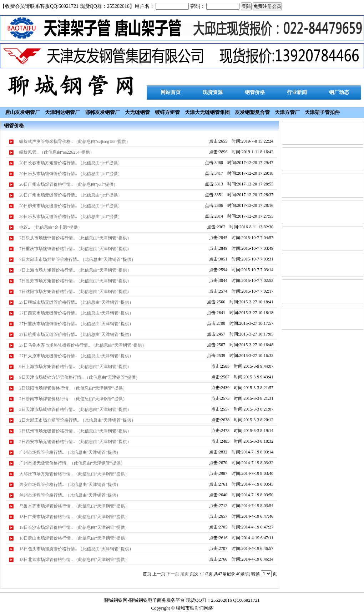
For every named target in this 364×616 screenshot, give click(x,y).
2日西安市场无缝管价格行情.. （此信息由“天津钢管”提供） (75, 442)
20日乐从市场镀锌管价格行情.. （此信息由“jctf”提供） (71, 174)
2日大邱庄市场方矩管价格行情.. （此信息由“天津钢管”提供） (77, 420)
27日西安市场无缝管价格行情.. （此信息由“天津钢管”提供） (76, 313)
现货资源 (213, 92)
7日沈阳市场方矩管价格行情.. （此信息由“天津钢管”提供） (75, 292)
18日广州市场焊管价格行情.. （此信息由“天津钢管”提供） (74, 517)
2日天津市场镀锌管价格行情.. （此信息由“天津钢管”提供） (75, 409)
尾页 (184, 574)
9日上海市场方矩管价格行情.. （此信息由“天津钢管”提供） (75, 367)
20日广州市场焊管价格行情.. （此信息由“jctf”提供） (69, 184)
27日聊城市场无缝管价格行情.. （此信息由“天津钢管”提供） (76, 302)
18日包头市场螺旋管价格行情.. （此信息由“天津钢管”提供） (76, 549)
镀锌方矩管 (167, 112)
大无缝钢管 (137, 112)
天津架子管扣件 (322, 112)
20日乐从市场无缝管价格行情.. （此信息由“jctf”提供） (71, 217)
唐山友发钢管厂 (22, 112)
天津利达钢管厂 (62, 112)
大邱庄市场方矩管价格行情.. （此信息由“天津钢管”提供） (74, 474)
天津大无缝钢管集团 (207, 112)
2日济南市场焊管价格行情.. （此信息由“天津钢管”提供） (73, 399)
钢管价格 (255, 92)
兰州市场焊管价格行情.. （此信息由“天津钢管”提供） (70, 495)
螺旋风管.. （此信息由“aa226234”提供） (57, 152)
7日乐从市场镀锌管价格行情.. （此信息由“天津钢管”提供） (75, 238)
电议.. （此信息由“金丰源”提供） (51, 227)
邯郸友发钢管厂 (102, 112)
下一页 (173, 574)
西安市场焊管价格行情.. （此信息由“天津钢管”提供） (70, 485)
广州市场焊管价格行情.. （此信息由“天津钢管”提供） (70, 452)
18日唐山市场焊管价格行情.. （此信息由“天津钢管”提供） (74, 538)
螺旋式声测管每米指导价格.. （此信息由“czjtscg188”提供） (75, 141)
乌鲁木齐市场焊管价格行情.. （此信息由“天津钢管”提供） (74, 506)
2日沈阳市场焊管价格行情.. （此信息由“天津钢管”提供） (73, 388)
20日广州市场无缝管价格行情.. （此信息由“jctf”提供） (71, 195)
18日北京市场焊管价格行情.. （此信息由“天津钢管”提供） (74, 560)
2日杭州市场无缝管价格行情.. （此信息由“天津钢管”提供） (75, 431)
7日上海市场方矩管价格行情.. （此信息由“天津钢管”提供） (75, 270)
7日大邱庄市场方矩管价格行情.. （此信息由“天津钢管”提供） (77, 259)
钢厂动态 (339, 92)
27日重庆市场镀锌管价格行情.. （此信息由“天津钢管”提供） (76, 324)
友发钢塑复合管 (252, 112)
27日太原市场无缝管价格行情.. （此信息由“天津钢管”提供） (76, 356)
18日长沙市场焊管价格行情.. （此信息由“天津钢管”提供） (74, 527)
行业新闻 (297, 92)
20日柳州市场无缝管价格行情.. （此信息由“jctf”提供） (71, 206)
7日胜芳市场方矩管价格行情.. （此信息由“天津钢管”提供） (75, 281)
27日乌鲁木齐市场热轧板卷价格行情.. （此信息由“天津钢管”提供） (83, 345)
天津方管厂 (287, 112)
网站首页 (171, 92)
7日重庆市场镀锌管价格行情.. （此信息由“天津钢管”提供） (75, 249)
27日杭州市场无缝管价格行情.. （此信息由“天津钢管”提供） (76, 334)
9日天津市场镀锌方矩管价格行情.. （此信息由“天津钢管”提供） (80, 377)
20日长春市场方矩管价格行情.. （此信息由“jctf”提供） (71, 163)
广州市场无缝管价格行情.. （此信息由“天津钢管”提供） (72, 463)
